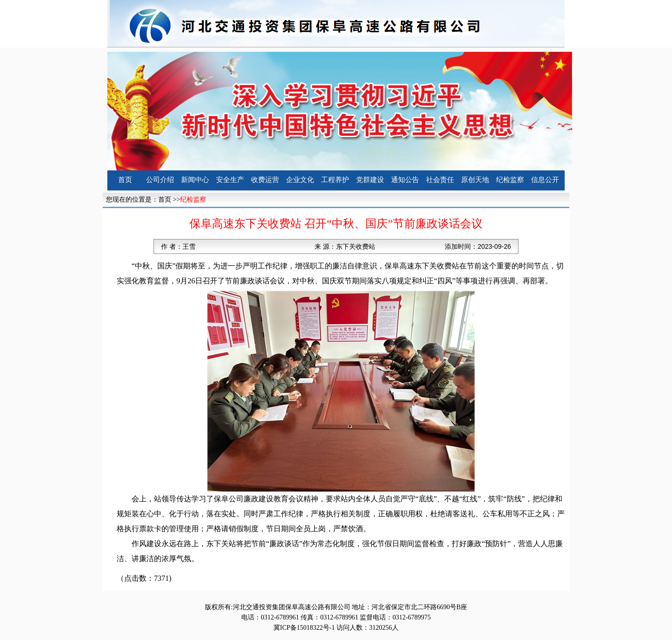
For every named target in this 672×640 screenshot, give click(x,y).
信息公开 (545, 180)
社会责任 (440, 180)
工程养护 (335, 180)
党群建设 (370, 180)
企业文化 (300, 180)
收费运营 (265, 180)
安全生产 (230, 180)
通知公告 (405, 180)
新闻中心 (195, 180)
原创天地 (475, 180)
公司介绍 (160, 180)
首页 (125, 180)
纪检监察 (510, 180)
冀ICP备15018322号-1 (304, 628)
